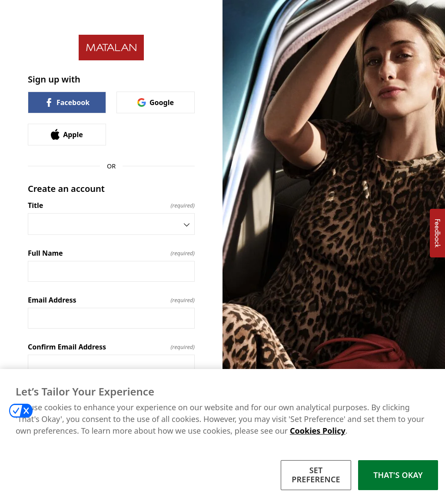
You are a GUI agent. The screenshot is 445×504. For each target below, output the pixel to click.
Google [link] (156, 102)
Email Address (111, 300)
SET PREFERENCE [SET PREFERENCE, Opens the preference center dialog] (316, 476)
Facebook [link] (67, 102)
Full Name (111, 253)
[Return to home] (111, 48)
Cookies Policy (318, 432)
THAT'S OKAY (398, 476)
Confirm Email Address (111, 347)
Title (111, 205)
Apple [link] (67, 134)
